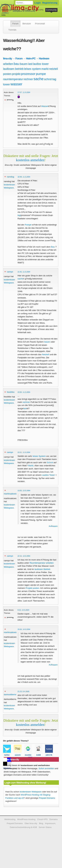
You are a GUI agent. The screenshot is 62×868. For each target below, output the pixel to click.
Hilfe (3, 15)
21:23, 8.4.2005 (23, 691)
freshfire (11, 392)
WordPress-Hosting (11, 10)
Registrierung (50, 3)
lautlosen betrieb (13, 69)
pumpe (41, 74)
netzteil (53, 69)
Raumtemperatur (38, 563)
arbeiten (8, 64)
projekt (16, 74)
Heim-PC (31, 58)
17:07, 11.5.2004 (24, 92)
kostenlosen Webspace (31, 792)
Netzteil (45, 354)
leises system (33, 69)
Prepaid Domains (47, 798)
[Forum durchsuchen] (24, 3)
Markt (31, 466)
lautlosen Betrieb (42, 569)
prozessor (28, 74)
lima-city (8, 58)
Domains (26, 10)
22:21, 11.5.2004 (24, 452)
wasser (16, 84)
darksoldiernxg (11, 695)
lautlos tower (41, 64)
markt (45, 69)
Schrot (50, 462)
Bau (53, 247)
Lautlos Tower (48, 475)
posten (7, 74)
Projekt (29, 588)
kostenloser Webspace (12, 5)
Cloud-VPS (38, 10)
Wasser (45, 106)
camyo (10, 272)
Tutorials (12, 30)
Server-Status (45, 827)
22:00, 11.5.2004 (24, 392)
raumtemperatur (13, 79)
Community (51, 10)
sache (39, 79)
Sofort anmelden (46, 768)
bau (17, 64)
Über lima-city (31, 823)
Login (38, 3)
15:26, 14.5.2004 (24, 629)
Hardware (44, 58)
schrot (48, 79)
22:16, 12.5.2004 (24, 556)
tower (7, 84)
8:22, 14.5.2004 (23, 610)
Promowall (40, 24)
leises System (39, 456)
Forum (15, 24)
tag (54, 79)
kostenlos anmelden (30, 160)
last (30, 64)
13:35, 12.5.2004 (24, 491)
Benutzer (27, 24)
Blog (41, 823)
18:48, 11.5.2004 (24, 177)
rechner (28, 79)
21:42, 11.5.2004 (24, 272)
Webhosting (10, 819)
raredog (10, 177)
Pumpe (28, 225)
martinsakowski (11, 494)
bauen (24, 64)
